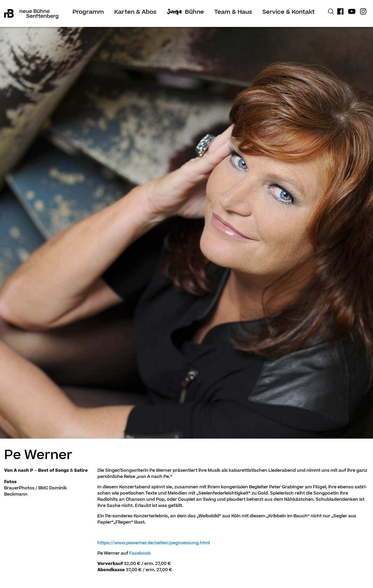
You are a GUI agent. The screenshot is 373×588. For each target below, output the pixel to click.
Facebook (140, 554)
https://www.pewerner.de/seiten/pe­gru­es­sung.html (154, 543)
